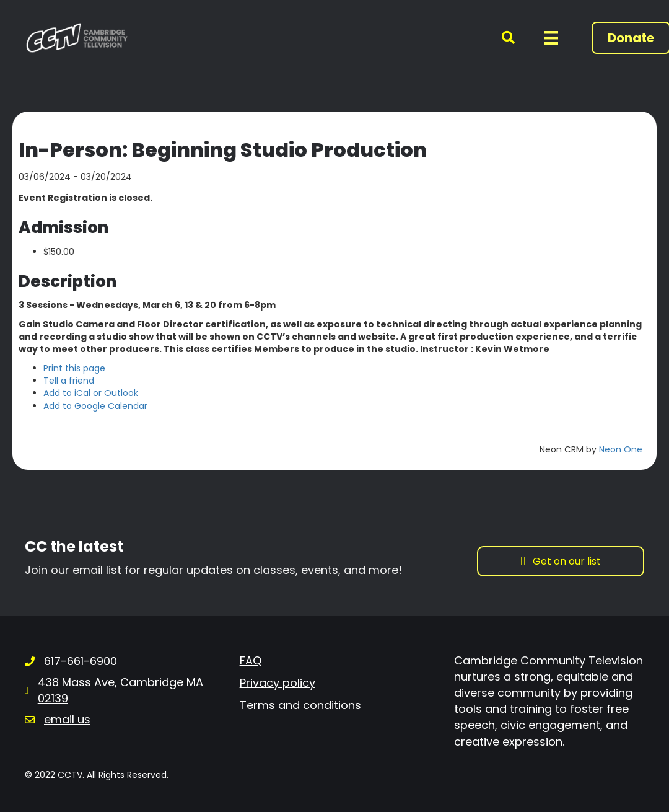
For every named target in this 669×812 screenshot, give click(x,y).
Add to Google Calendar (95, 406)
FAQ (251, 660)
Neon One (621, 449)
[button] (501, 38)
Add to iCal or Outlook (91, 393)
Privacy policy (278, 683)
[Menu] (551, 38)
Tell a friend (69, 381)
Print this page (74, 368)
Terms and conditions (300, 705)
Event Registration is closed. (85, 198)
